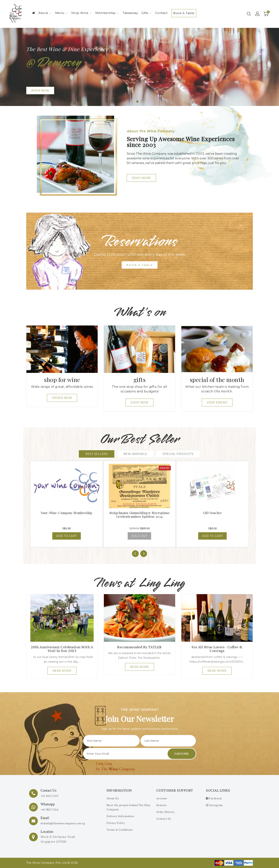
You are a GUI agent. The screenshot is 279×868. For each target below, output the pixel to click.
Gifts (146, 13)
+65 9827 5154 (50, 809)
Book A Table (184, 13)
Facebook (214, 798)
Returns (162, 805)
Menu (61, 13)
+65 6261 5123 (50, 796)
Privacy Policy (116, 823)
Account (162, 798)
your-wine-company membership (66, 513)
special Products (178, 454)
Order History (166, 812)
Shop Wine (81, 13)
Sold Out (139, 536)
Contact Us (164, 819)
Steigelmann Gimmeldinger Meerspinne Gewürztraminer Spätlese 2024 (140, 515)
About (45, 13)
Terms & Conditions (120, 830)
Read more (62, 671)
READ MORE (141, 178)
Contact (161, 13)
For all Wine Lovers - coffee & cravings (217, 649)
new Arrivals (135, 454)
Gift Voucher (212, 513)
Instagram (214, 805)
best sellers (97, 454)
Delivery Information (120, 816)
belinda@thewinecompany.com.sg (63, 823)
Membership (107, 13)
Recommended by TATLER (139, 647)
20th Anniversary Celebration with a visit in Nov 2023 (62, 649)
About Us (113, 798)
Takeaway (130, 13)
